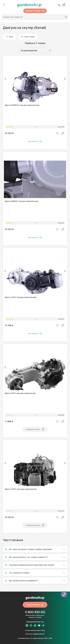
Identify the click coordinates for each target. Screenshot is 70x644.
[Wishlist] (57, 133)
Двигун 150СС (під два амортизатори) (21, 297)
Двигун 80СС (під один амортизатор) (20, 393)
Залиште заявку (35, 11)
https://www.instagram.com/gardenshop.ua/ (27, 625)
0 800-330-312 (35, 612)
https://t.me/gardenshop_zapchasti (43, 625)
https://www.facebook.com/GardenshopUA (31, 625)
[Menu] (4, 5)
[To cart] (35, 141)
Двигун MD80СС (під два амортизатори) (22, 201)
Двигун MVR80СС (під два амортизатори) (22, 105)
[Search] (66, 17)
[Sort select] (34, 51)
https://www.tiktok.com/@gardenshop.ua (35, 625)
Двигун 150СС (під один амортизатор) (21, 489)
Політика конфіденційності (35, 634)
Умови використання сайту (35, 630)
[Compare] (63, 133)
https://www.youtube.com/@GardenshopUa (39, 625)
